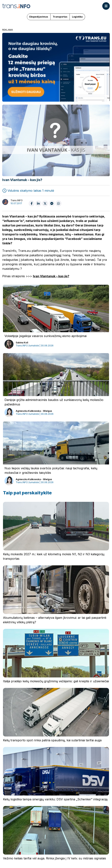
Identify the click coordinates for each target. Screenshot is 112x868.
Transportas (60, 17)
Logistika (77, 17)
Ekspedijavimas (39, 17)
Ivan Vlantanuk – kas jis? (51, 276)
